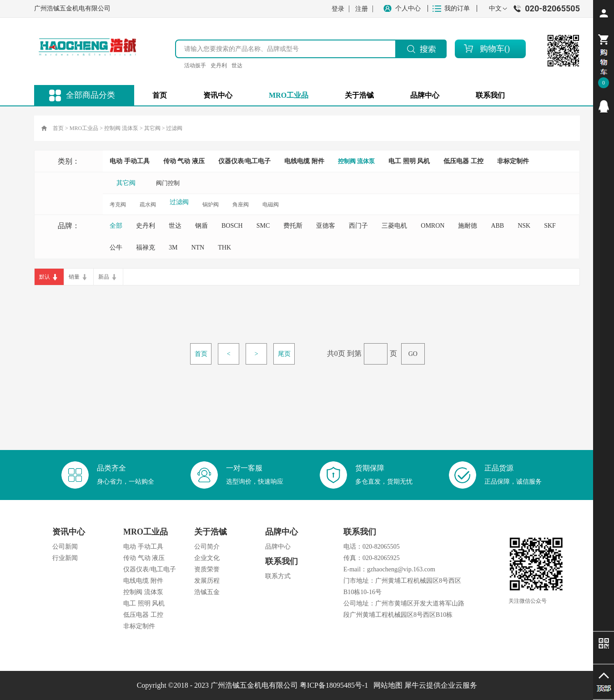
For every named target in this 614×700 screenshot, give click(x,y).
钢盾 (201, 226)
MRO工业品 (84, 128)
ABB (497, 226)
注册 (362, 9)
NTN (198, 247)
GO (413, 354)
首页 (160, 95)
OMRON (433, 226)
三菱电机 (394, 226)
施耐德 (468, 226)
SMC (263, 226)
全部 (116, 226)
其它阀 (152, 128)
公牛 (116, 247)
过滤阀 (174, 128)
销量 (74, 277)
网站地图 (386, 685)
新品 (104, 277)
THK (224, 247)
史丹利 (219, 65)
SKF (550, 226)
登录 (338, 9)
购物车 (492, 49)
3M (173, 247)
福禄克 (146, 247)
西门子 (358, 226)
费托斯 (293, 226)
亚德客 (326, 226)
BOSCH (232, 226)
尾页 (284, 354)
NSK (524, 226)
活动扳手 (195, 65)
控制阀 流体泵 (121, 128)
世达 (237, 65)
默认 (45, 277)
